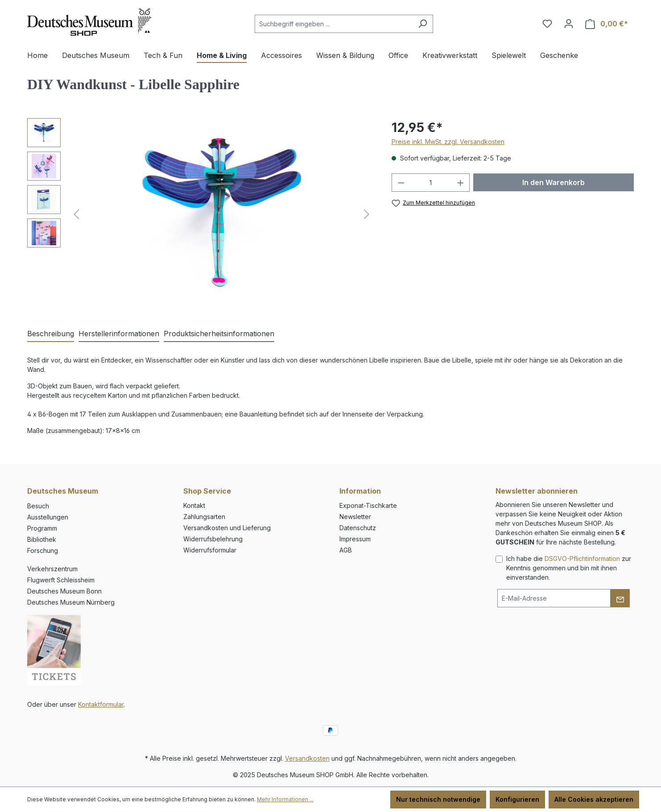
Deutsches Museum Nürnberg (71, 602)
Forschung (43, 550)
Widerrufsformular (210, 550)
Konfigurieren (517, 799)
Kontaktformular (101, 704)
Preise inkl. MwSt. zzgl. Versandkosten (448, 142)
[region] (200, 214)
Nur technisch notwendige (438, 799)
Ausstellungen (48, 517)
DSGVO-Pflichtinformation (582, 559)
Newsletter (355, 517)
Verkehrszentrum (52, 569)
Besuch (38, 506)
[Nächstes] (367, 214)
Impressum (355, 539)
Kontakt (194, 505)
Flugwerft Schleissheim (61, 580)
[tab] (51, 334)
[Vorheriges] (76, 214)
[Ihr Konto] (569, 24)
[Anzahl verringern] (401, 183)
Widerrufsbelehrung (213, 539)
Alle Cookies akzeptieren (594, 799)
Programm (42, 528)
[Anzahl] (431, 183)
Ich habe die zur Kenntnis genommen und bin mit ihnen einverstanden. (569, 568)
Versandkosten (307, 758)
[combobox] (334, 24)
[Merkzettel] (547, 24)
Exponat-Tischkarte (368, 505)
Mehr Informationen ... (285, 799)
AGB (346, 550)
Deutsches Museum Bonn (64, 591)
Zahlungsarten (204, 517)
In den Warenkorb (554, 182)
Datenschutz (358, 528)
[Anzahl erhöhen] (461, 183)
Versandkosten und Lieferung (227, 528)
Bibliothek (42, 539)
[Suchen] (423, 24)
